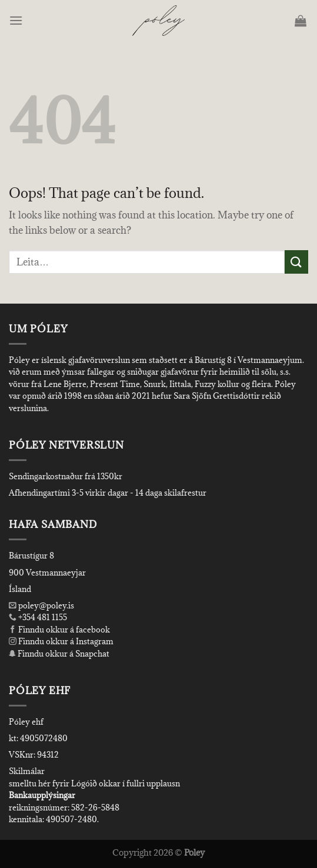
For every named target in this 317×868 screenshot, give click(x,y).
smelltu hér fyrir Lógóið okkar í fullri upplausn (94, 783)
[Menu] (17, 20)
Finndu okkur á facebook (59, 630)
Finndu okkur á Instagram (61, 641)
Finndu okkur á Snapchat (59, 654)
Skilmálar (27, 771)
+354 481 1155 (42, 617)
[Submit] (296, 262)
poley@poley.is (41, 605)
